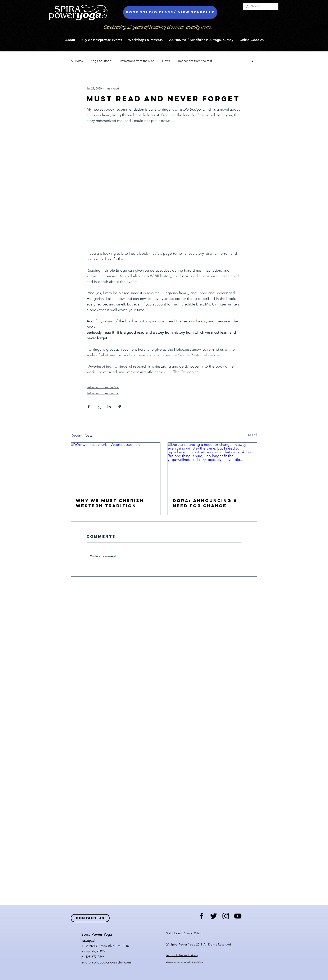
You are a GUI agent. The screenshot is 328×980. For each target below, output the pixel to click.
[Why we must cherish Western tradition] (116, 468)
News (166, 61)
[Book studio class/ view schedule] (170, 12)
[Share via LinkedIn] (109, 407)
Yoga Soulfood (101, 61)
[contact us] (90, 918)
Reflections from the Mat (137, 61)
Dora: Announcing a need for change (205, 503)
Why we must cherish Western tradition (110, 503)
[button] (70, 40)
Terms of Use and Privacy (182, 955)
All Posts (77, 61)
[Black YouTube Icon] (238, 916)
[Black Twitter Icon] (214, 916)
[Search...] (260, 6)
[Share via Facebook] (89, 407)
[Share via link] (119, 407)
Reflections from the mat (195, 61)
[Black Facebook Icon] (201, 916)
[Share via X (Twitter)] (99, 407)
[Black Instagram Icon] (226, 916)
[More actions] (239, 88)
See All (253, 435)
